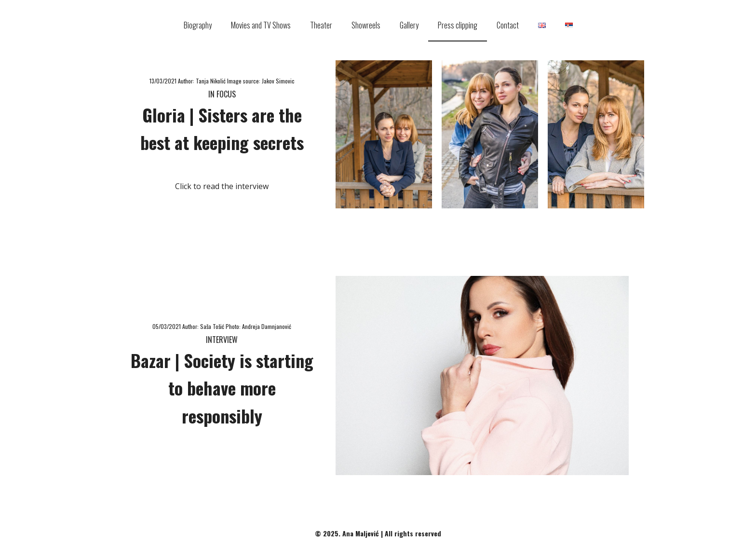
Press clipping (458, 25)
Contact (508, 25)
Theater (321, 25)
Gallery (409, 25)
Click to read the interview (222, 186)
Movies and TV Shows (261, 25)
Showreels (366, 25)
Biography (198, 25)
